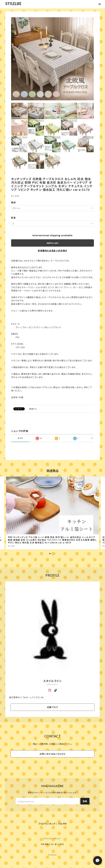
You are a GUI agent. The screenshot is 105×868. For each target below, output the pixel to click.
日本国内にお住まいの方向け (52, 250)
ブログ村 (62, 824)
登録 (85, 801)
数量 (13, 218)
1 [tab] (50, 554)
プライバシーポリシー (53, 838)
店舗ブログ (52, 707)
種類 (13, 202)
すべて (20, 438)
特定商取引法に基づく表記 (52, 844)
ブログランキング (47, 824)
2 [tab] (53, 554)
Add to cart (52, 243)
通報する (33, 409)
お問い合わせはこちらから (53, 754)
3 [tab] (55, 554)
